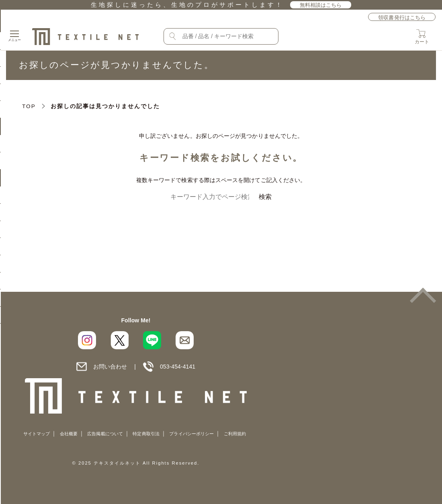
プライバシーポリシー (191, 434)
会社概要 (69, 434)
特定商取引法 (146, 434)
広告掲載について (105, 434)
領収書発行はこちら (402, 17)
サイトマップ (37, 434)
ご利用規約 (235, 434)
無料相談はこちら (321, 5)
